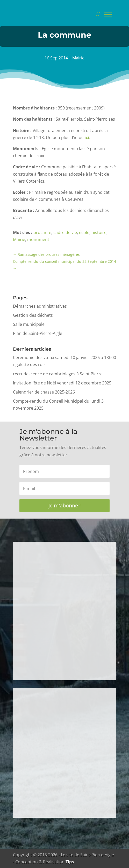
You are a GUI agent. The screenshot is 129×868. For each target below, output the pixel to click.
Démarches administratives (40, 306)
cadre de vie (65, 232)
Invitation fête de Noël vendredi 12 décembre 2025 (62, 383)
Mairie (78, 58)
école (84, 232)
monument (38, 239)
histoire (99, 232)
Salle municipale (29, 324)
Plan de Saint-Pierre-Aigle (38, 333)
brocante (42, 232)
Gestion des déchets (33, 315)
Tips (70, 862)
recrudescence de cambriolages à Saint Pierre (58, 374)
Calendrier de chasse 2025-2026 (44, 392)
